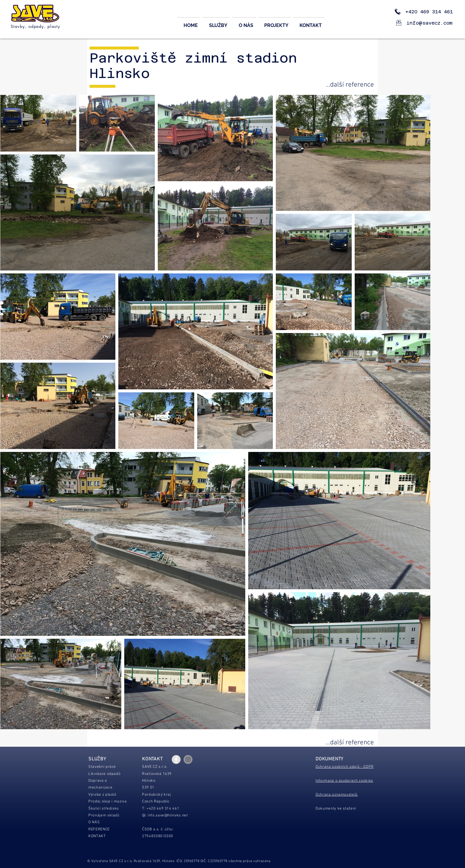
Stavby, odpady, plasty (35, 26)
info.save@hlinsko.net (168, 816)
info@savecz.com (430, 23)
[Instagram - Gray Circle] (188, 759)
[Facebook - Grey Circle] (176, 759)
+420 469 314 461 (425, 12)
